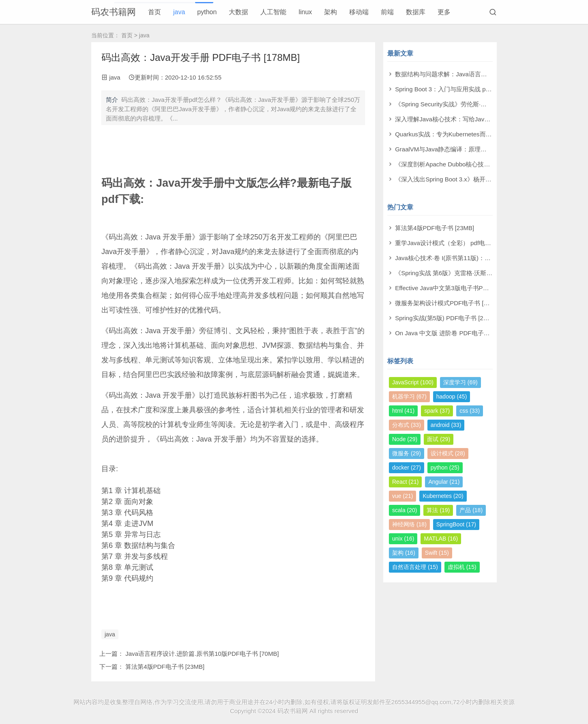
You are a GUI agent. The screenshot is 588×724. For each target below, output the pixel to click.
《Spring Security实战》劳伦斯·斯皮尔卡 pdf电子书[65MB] (474, 104)
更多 (444, 12)
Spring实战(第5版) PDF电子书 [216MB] (448, 318)
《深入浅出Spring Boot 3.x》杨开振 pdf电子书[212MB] (469, 179)
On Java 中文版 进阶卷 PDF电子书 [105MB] (454, 333)
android (446, 425)
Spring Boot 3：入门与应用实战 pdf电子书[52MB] (461, 89)
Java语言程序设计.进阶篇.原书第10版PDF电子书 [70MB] (202, 654)
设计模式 (448, 453)
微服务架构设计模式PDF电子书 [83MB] (448, 303)
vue (402, 496)
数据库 (416, 12)
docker (407, 468)
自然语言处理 (415, 567)
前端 (387, 12)
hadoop (452, 396)
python (207, 12)
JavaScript (413, 382)
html (403, 411)
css (470, 411)
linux (305, 12)
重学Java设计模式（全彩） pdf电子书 (446, 243)
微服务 (407, 453)
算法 (438, 510)
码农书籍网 (114, 12)
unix (403, 539)
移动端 (359, 12)
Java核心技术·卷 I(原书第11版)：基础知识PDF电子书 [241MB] (479, 258)
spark (437, 411)
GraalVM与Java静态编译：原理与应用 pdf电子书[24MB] (471, 149)
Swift (437, 553)
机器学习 (409, 396)
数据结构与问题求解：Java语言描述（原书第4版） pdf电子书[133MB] (489, 74)
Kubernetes (443, 496)
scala (405, 510)
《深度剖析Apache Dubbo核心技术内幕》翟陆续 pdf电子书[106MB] (486, 164)
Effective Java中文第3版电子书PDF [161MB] (455, 288)
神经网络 (409, 524)
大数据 (238, 12)
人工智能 (273, 12)
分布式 (407, 425)
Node (405, 439)
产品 (471, 510)
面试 (439, 439)
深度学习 (460, 382)
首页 (155, 12)
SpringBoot (456, 524)
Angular (444, 482)
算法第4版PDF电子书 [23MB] (165, 667)
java (179, 12)
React (405, 482)
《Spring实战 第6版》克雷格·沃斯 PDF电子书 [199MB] (469, 273)
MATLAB (441, 539)
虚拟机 (462, 567)
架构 (330, 12)
